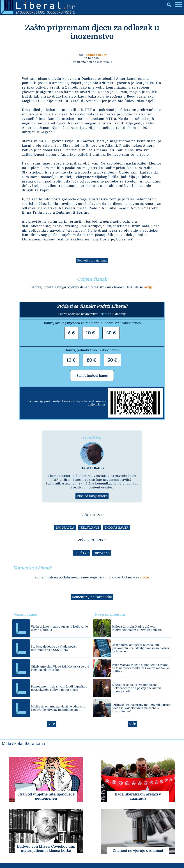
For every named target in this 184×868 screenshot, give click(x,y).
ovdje (148, 287)
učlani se (105, 314)
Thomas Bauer (96, 55)
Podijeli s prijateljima (92, 261)
